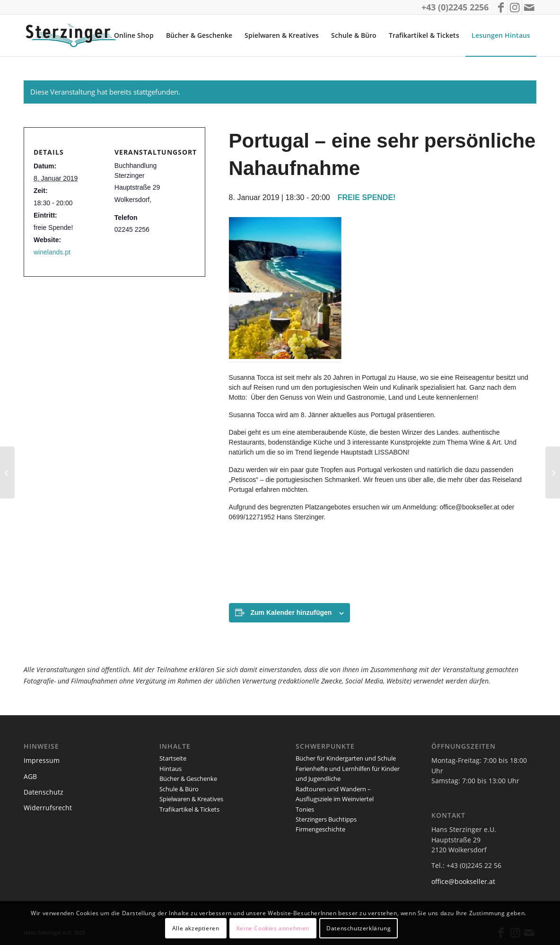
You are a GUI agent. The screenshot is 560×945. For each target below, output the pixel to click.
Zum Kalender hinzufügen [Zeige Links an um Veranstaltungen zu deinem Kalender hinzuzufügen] (291, 612)
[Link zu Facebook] (501, 7)
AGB (30, 776)
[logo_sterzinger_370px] (73, 35)
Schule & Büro (179, 789)
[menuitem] (134, 35)
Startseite (173, 758)
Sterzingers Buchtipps (326, 819)
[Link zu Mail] (529, 7)
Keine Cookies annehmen (273, 928)
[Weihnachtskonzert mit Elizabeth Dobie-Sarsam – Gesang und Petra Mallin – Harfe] (7, 472)
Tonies (305, 809)
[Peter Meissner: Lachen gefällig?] (553, 472)
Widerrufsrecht (48, 808)
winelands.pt (52, 252)
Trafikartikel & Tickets (189, 809)
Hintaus (171, 769)
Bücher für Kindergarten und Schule (346, 758)
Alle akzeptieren (196, 928)
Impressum (42, 760)
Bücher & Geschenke (188, 779)
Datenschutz (44, 792)
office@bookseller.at (463, 881)
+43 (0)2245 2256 (455, 7)
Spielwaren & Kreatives (191, 799)
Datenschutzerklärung (359, 928)
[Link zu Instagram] (515, 7)
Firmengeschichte (320, 829)
